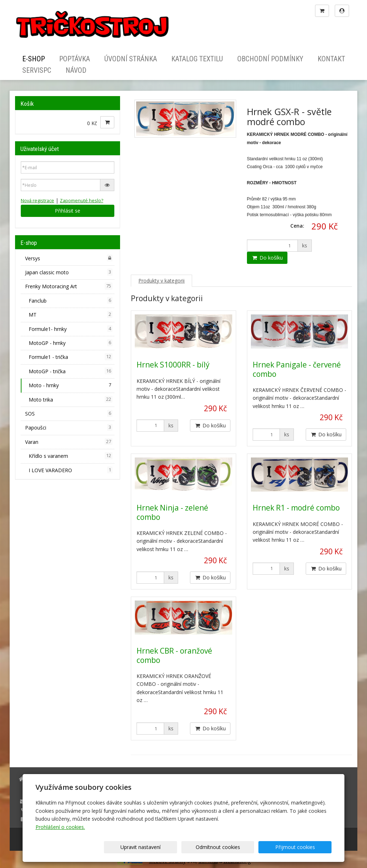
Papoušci (69, 427)
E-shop (34, 59)
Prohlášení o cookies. (60, 827)
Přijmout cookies (304, 847)
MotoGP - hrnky (71, 343)
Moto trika (71, 399)
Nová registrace (37, 201)
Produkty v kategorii (161, 281)
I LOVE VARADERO (71, 470)
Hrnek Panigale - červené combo (297, 369)
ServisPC (37, 70)
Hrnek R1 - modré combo (296, 508)
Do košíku (267, 258)
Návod (76, 70)
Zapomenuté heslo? (82, 201)
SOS (69, 413)
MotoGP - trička (71, 371)
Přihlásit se (68, 211)
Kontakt (331, 59)
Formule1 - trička (71, 357)
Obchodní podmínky (270, 59)
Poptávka (75, 59)
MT (71, 314)
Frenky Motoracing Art (69, 286)
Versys (69, 258)
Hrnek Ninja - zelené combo (172, 512)
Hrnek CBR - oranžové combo (174, 655)
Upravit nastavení (186, 847)
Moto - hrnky (71, 385)
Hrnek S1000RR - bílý (173, 365)
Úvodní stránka (131, 59)
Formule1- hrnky (71, 329)
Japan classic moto (69, 272)
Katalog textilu (197, 59)
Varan (69, 442)
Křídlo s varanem (71, 456)
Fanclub (71, 300)
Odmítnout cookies (245, 847)
